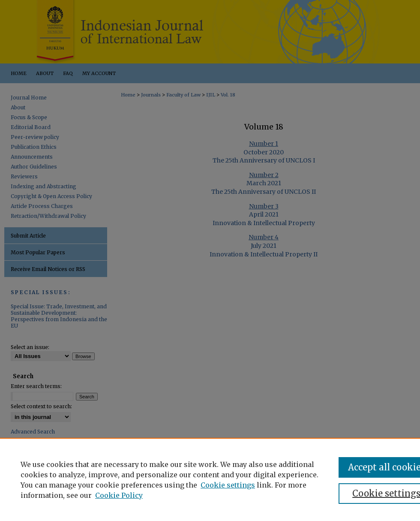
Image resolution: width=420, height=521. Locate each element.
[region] (210, 479)
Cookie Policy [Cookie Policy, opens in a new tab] (119, 495)
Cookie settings (228, 485)
